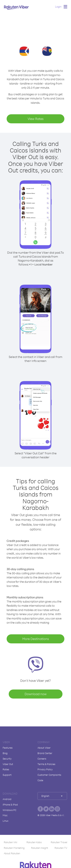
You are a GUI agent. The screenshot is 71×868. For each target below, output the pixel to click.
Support (7, 775)
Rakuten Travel (59, 842)
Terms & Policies (46, 764)
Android (7, 799)
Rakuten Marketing (14, 848)
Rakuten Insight (40, 848)
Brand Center (45, 753)
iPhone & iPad (10, 805)
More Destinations (36, 639)
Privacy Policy (45, 769)
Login (58, 6)
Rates (6, 769)
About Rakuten (12, 853)
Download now (36, 694)
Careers (42, 759)
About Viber (44, 748)
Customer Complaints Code (49, 778)
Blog (5, 753)
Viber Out (8, 764)
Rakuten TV (61, 848)
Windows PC (9, 810)
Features (8, 748)
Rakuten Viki (11, 842)
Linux (5, 821)
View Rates (36, 119)
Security (7, 759)
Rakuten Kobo (34, 842)
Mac (5, 815)
